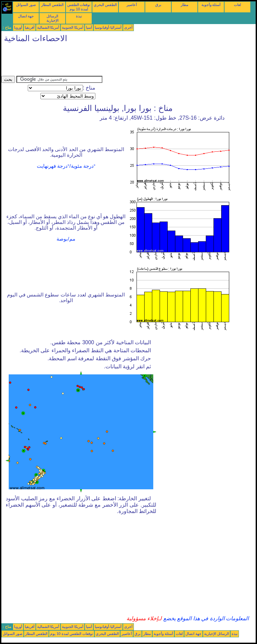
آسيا (89, 27)
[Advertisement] (123, 61)
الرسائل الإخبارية (53, 18)
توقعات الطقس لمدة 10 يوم (79, 7)
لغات (237, 5)
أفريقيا (30, 27)
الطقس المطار (52, 5)
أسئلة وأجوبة (211, 5)
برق (158, 5)
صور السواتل (26, 5)
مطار (185, 5)
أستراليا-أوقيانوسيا (108, 27)
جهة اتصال (26, 16)
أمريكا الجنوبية (73, 27)
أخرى (128, 27)
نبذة (79, 16)
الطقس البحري (105, 5)
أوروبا (18, 27)
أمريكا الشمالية (48, 27)
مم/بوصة (66, 239)
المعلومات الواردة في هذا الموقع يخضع (205, 618)
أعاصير (132, 5)
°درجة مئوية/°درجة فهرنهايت (66, 166)
